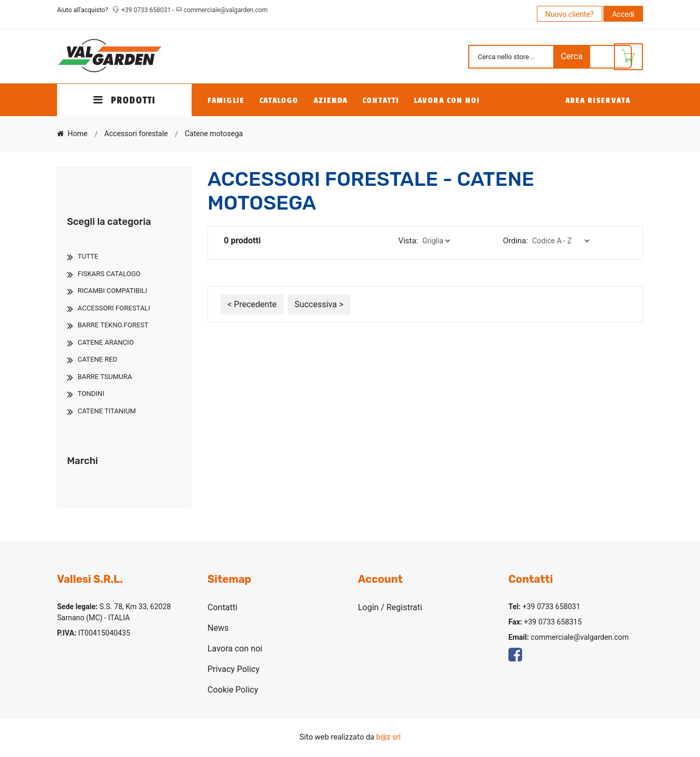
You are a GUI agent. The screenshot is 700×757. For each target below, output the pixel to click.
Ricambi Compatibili (112, 291)
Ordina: (515, 241)
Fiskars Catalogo (109, 274)
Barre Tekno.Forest (113, 325)
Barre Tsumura (105, 377)
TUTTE (88, 256)
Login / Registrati (390, 607)
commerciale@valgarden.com (226, 10)
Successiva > (319, 304)
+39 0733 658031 (147, 10)
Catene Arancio (106, 342)
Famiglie (226, 101)
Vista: (408, 241)
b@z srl (388, 737)
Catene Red (97, 359)
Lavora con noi (447, 101)
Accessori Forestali (114, 308)
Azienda (331, 101)
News (218, 628)
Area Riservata (598, 101)
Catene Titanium (107, 411)
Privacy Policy (234, 669)
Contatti (381, 101)
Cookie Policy (233, 690)
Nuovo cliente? (570, 14)
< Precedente (252, 304)
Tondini (91, 394)
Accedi (623, 14)
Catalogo (279, 101)
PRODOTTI (125, 100)
